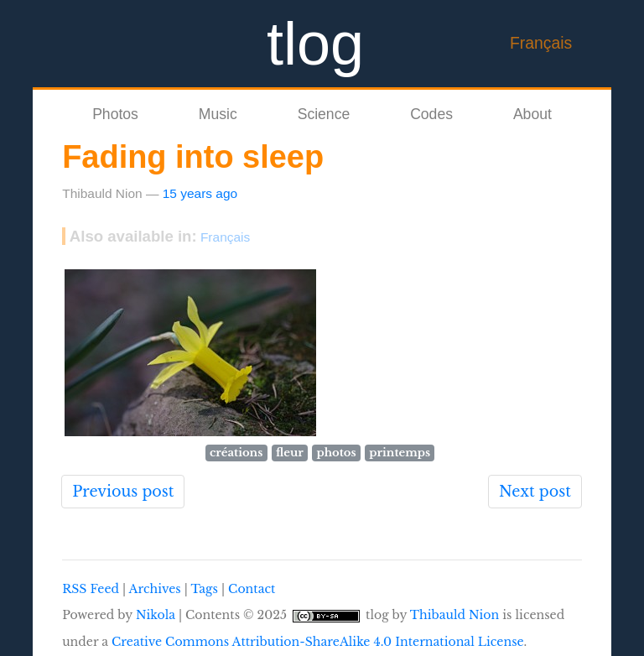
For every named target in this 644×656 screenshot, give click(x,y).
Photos (115, 114)
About (532, 114)
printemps (400, 453)
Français (541, 43)
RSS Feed (91, 589)
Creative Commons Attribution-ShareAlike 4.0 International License (318, 642)
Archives (155, 589)
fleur (290, 453)
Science (324, 114)
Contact (252, 589)
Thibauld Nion (455, 615)
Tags (204, 589)
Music (218, 114)
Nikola (156, 615)
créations (236, 453)
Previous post (123, 492)
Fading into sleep (193, 157)
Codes (431, 114)
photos (337, 453)
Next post (535, 492)
